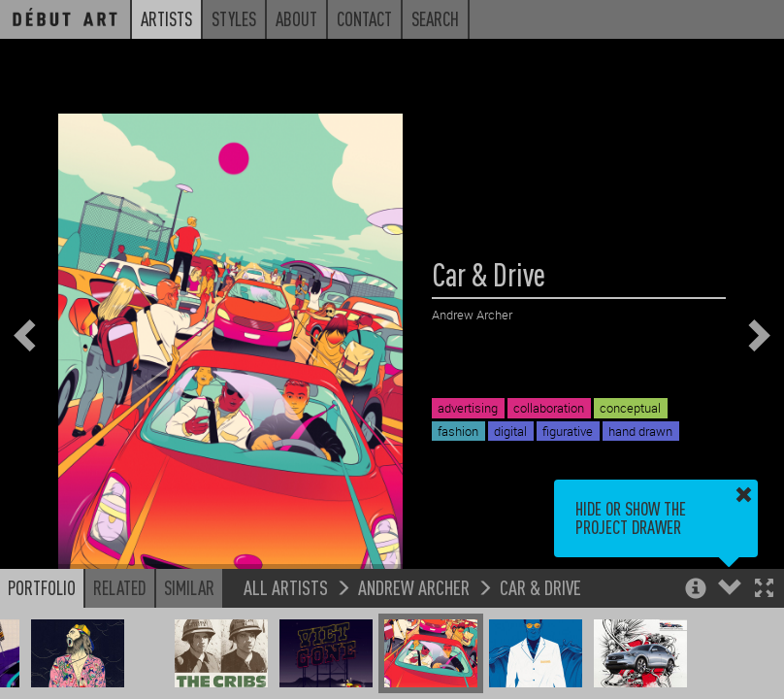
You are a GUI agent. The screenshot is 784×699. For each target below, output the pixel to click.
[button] (764, 590)
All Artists (286, 587)
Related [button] (120, 587)
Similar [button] (189, 587)
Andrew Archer (414, 587)
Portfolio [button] (42, 587)
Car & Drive (540, 587)
